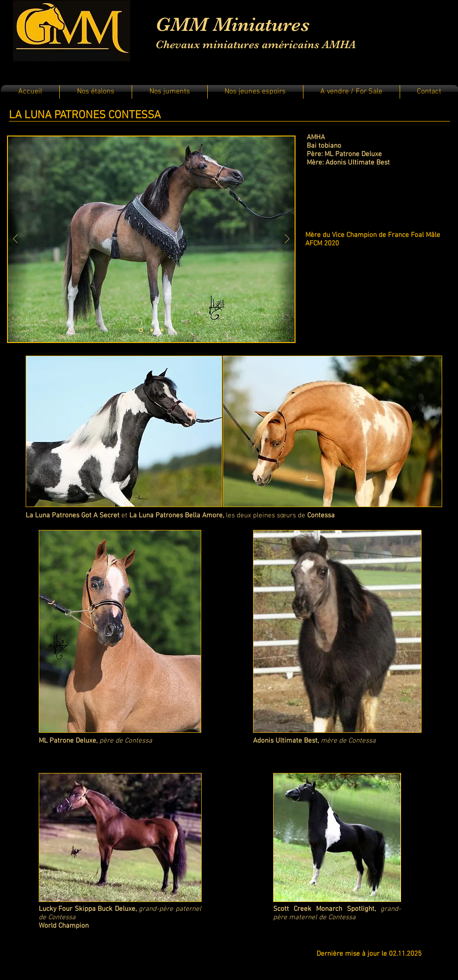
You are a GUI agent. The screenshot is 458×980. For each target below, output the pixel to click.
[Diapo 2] (152, 330)
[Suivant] (287, 240)
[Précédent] (15, 240)
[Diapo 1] (141, 330)
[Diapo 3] (162, 330)
